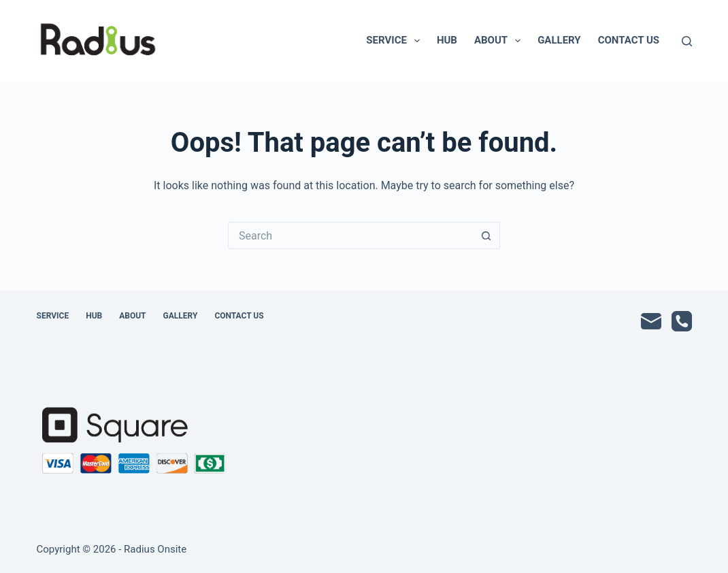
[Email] (651, 321)
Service (396, 41)
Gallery (559, 40)
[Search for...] (350, 235)
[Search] (687, 41)
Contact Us (629, 40)
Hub (447, 40)
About (500, 41)
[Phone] (682, 321)
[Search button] (486, 235)
